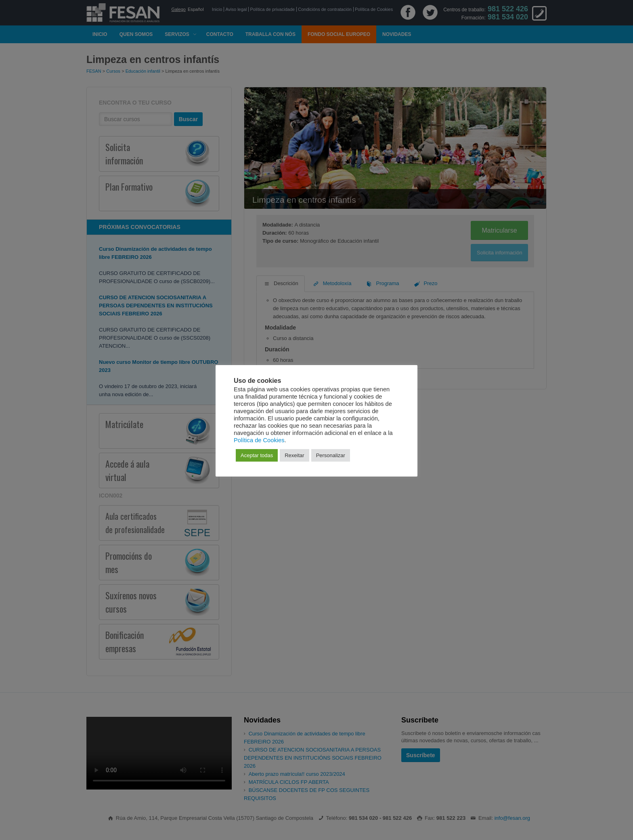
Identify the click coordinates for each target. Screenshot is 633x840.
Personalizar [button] (331, 455)
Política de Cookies (259, 440)
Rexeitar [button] (294, 455)
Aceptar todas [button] (257, 455)
